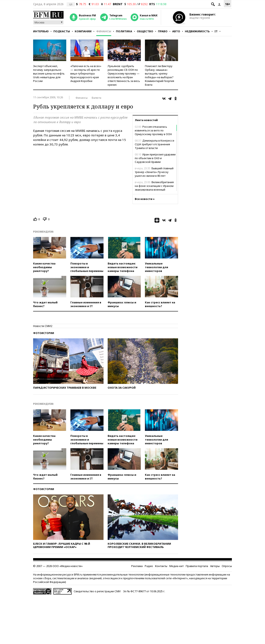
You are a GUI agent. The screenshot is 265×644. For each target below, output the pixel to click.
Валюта (96, 98)
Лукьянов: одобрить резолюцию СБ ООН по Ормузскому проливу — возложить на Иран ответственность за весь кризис (124, 75)
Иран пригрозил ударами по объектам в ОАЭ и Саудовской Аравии (155, 158)
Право (163, 31)
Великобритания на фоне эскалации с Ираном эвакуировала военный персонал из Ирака (154, 188)
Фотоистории (44, 333)
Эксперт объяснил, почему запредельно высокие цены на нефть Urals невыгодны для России (49, 73)
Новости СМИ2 (43, 326)
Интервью (41, 31)
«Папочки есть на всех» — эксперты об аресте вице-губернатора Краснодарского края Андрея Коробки (86, 73)
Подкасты (62, 31)
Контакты (161, 566)
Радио (149, 566)
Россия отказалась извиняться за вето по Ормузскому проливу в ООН (153, 130)
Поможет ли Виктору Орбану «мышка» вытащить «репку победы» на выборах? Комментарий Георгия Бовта (160, 75)
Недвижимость (197, 31)
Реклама (137, 566)
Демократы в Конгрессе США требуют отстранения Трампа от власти (155, 144)
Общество (145, 31)
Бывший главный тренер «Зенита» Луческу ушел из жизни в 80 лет (154, 172)
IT (216, 31)
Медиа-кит (176, 566)
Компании (83, 31)
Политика (124, 31)
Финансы (104, 31)
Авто (176, 31)
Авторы (215, 566)
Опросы (227, 566)
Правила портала (197, 566)
